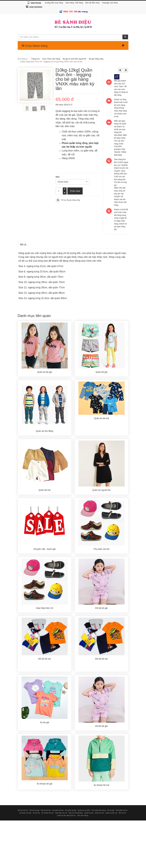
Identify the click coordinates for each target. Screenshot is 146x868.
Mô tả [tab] (23, 245)
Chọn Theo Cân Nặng (51, 59)
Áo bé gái (111, 810)
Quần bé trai (99, 813)
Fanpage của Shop (110, 3)
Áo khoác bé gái (25, 813)
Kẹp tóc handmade (76, 813)
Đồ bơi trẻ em (23, 810)
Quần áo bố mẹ (111, 813)
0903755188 (36, 3)
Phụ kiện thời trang (99, 810)
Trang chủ (35, 59)
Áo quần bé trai (58, 810)
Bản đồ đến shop (92, 3)
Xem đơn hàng (83, 815)
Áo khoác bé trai (47, 813)
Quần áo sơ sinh (84, 810)
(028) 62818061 (36, 7)
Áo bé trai (36, 813)
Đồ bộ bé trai (46, 810)
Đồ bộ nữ (122, 813)
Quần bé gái (89, 813)
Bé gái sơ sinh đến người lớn (75, 59)
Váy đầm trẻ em (122, 810)
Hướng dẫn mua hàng (54, 3)
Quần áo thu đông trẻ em (66, 815)
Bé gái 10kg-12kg (96, 59)
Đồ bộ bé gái (34, 810)
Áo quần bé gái (71, 810)
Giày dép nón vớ (61, 813)
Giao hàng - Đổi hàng (74, 3)
